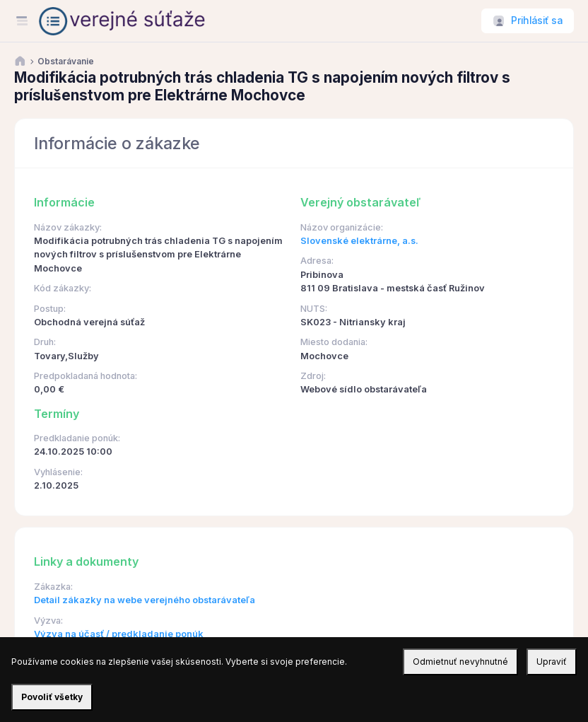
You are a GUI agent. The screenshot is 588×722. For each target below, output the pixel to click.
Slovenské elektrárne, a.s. (359, 241)
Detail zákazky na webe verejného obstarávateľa (145, 600)
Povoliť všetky (52, 697)
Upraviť (552, 662)
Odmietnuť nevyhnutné (460, 662)
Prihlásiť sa (537, 21)
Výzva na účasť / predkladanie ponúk (119, 634)
